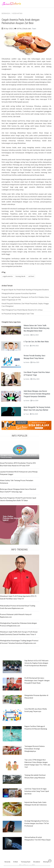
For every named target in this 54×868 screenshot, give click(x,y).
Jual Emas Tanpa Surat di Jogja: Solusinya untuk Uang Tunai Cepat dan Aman (37, 791)
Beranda (7, 862)
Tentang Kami (25, 862)
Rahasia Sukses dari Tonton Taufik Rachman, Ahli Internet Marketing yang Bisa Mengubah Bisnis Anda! (36, 328)
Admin (27, 335)
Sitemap (46, 862)
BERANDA (6, 13)
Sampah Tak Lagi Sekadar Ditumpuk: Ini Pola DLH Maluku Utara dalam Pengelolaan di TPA (25, 298)
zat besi (31, 276)
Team (34, 28)
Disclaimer (37, 862)
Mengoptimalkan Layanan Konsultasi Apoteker (19, 293)
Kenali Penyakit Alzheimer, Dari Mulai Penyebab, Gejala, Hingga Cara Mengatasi (25, 305)
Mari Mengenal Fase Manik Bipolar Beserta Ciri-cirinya (22, 310)
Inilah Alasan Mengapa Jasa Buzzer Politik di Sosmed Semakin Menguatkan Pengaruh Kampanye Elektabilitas (37, 394)
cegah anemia (8, 276)
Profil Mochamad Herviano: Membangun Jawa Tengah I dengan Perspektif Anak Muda (37, 680)
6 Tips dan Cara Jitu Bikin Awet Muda (36, 342)
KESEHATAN (17, 13)
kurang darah (20, 276)
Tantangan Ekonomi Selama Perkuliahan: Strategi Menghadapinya (34, 749)
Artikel (15, 862)
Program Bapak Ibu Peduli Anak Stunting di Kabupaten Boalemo (25, 290)
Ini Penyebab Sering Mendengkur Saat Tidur (18, 314)
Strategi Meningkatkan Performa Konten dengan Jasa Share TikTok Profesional (37, 823)
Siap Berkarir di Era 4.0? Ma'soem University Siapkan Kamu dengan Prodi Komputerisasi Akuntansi (36, 663)
